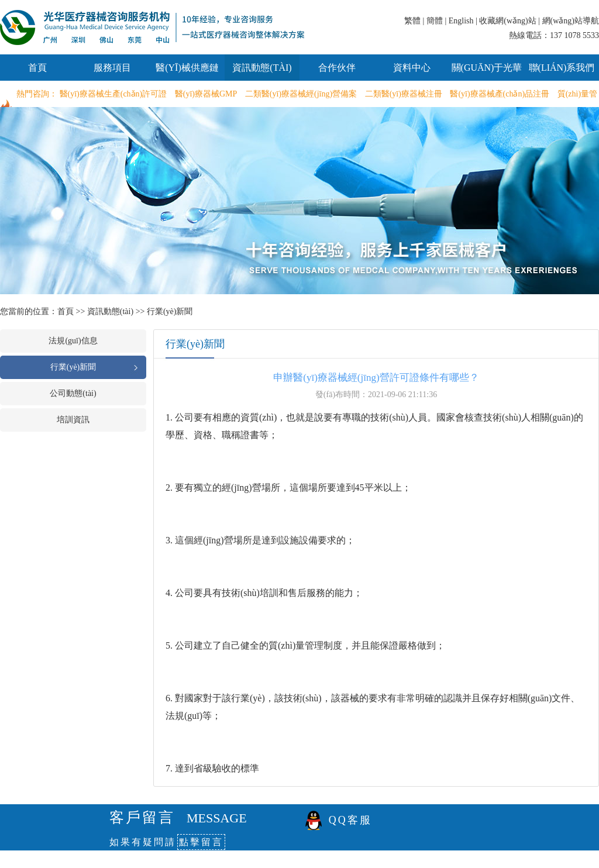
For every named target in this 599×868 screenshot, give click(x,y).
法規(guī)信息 (73, 341)
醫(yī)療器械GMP (206, 94)
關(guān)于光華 (487, 68)
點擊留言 (201, 842)
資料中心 (412, 68)
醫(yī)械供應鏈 (187, 68)
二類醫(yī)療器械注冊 (404, 94)
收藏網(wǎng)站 (507, 21)
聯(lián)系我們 (562, 68)
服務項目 (112, 68)
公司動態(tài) (73, 393)
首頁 (37, 68)
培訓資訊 (73, 420)
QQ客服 (350, 820)
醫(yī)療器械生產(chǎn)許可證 (113, 94)
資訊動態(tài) (262, 68)
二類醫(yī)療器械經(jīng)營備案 (301, 94)
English (461, 21)
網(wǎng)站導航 (571, 21)
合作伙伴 (337, 68)
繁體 (412, 21)
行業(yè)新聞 (170, 311)
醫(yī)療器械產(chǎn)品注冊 (500, 94)
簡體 (435, 21)
